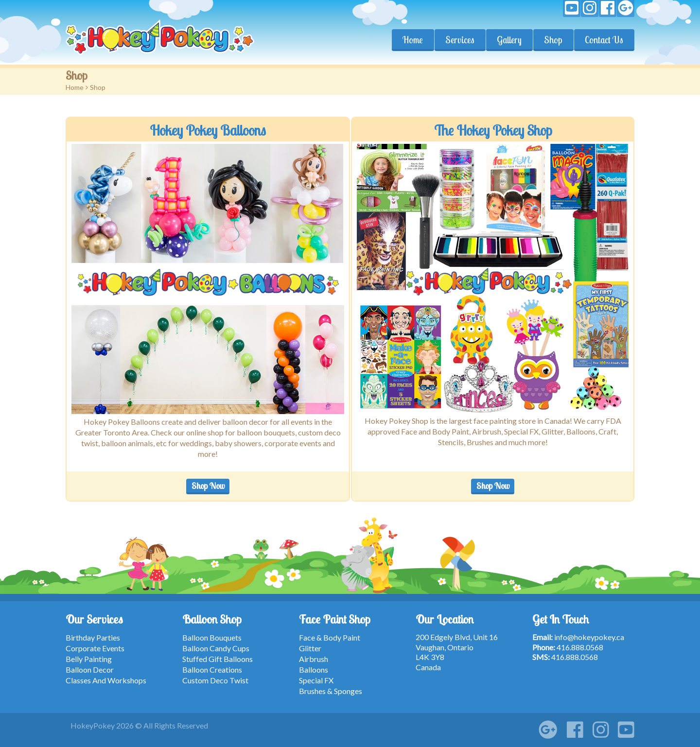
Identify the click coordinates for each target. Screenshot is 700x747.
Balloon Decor (90, 669)
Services (460, 40)
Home (413, 40)
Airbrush (314, 659)
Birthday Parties (93, 637)
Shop (553, 40)
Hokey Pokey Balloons (208, 130)
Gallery (509, 40)
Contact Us (604, 40)
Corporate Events (95, 648)
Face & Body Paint (330, 637)
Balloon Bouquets (212, 637)
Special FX (316, 680)
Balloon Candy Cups (216, 648)
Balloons (314, 669)
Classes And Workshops (106, 680)
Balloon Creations (212, 669)
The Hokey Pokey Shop (493, 130)
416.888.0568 (580, 647)
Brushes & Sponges (331, 691)
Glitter (310, 648)
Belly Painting (89, 659)
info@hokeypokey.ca (589, 637)
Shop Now (208, 486)
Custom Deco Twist (215, 680)
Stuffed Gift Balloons (218, 659)
